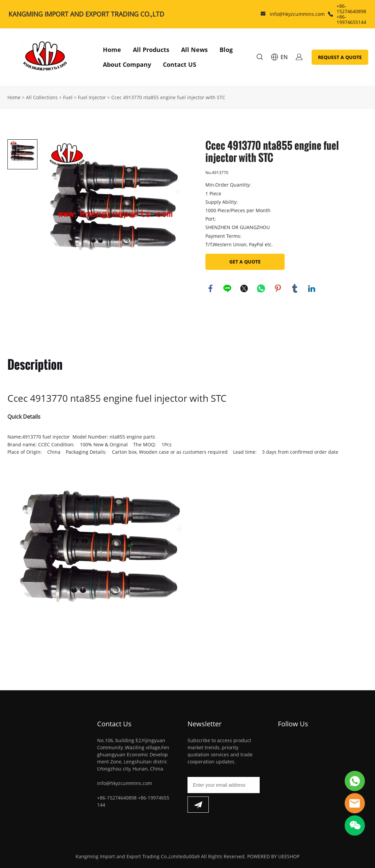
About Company (127, 64)
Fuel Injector (92, 97)
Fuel (68, 97)
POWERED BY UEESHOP (273, 856)
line (227, 288)
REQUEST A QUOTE (340, 57)
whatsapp (261, 288)
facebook (210, 288)
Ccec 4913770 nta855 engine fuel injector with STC (168, 97)
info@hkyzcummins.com (297, 14)
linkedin (312, 288)
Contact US (180, 64)
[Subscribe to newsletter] (198, 805)
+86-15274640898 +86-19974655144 (351, 14)
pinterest (278, 288)
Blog (226, 50)
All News (194, 50)
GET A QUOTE (245, 262)
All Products (151, 50)
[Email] (224, 785)
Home (112, 50)
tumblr (295, 288)
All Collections (42, 97)
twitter (244, 288)
